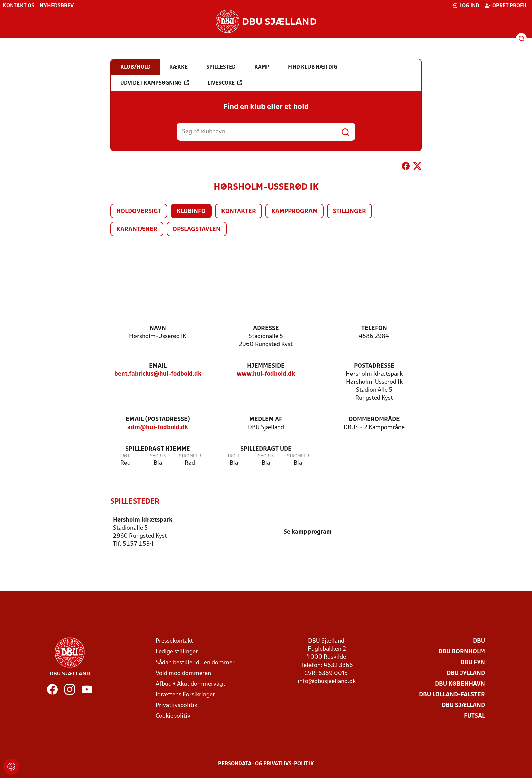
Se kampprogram (308, 532)
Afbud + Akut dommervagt (190, 684)
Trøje (126, 456)
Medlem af (266, 420)
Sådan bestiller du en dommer (195, 662)
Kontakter (239, 211)
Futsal (475, 716)
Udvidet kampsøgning (155, 83)
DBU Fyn (473, 662)
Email (158, 366)
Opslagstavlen (197, 229)
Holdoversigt (139, 211)
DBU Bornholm (462, 652)
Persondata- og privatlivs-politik (266, 764)
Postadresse (374, 366)
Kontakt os (19, 6)
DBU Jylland (466, 673)
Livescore (225, 83)
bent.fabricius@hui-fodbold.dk (158, 374)
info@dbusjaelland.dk (327, 681)
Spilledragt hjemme (158, 449)
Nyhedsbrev (57, 6)
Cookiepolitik (173, 716)
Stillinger (349, 211)
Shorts (158, 456)
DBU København (460, 684)
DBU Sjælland (463, 705)
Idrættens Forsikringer (185, 694)
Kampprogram (294, 211)
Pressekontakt (174, 641)
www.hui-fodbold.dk (266, 374)
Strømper (190, 456)
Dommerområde (374, 420)
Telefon (374, 329)
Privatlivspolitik (176, 705)
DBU (479, 641)
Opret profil (506, 6)
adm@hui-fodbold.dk (158, 428)
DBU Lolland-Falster (452, 694)
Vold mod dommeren (183, 673)
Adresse (266, 329)
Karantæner (137, 229)
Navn (158, 329)
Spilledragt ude (266, 449)
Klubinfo (191, 211)
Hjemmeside (266, 366)
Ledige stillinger (177, 652)
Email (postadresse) (158, 420)
